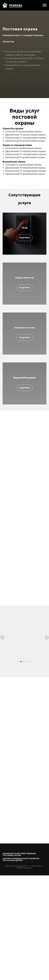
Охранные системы (24, 328)
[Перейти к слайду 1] (19, 661)
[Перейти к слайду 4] (26, 661)
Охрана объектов (25, 278)
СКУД (25, 228)
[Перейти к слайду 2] (21, 661)
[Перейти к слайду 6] (30, 661)
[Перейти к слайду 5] (28, 661)
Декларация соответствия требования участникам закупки (19, 855)
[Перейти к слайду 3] (23, 661)
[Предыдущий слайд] (2, 637)
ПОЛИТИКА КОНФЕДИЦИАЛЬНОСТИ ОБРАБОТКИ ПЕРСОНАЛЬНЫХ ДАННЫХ (21, 860)
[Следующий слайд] (47, 637)
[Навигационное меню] (45, 5)
